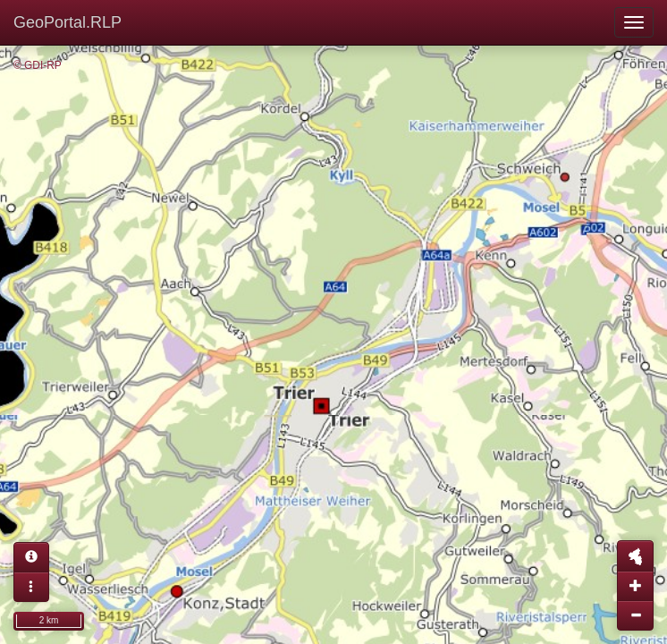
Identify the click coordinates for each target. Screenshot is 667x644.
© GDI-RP (38, 65)
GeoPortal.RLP (68, 22)
